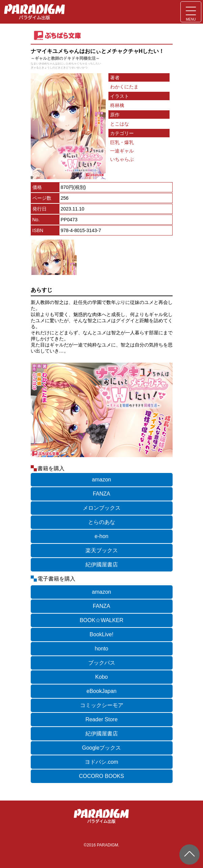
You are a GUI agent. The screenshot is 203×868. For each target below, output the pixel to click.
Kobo (101, 677)
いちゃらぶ (122, 159)
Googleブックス (102, 748)
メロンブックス (102, 508)
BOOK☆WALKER (101, 620)
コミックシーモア (102, 705)
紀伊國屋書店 (102, 565)
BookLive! (101, 634)
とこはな (120, 124)
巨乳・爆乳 (122, 142)
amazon (101, 480)
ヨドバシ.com (101, 762)
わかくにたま (124, 87)
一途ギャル (122, 151)
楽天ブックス (102, 550)
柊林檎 (117, 105)
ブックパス (102, 663)
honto (101, 649)
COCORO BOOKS (101, 776)
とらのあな (102, 522)
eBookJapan (101, 691)
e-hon (101, 536)
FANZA (102, 494)
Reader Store (101, 719)
